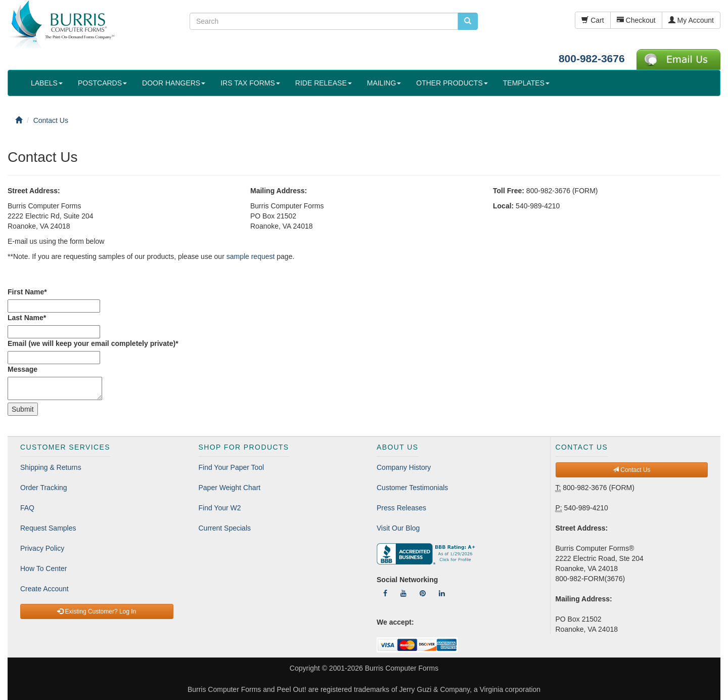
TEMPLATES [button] (526, 83)
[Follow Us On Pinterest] (423, 593)
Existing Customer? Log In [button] (97, 611)
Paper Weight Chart (230, 488)
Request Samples (48, 528)
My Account (691, 20)
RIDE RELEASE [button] (324, 83)
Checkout (636, 20)
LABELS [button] (47, 83)
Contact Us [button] (632, 470)
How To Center (43, 568)
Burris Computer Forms (402, 668)
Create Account (44, 589)
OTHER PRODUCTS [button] (452, 83)
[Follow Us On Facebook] (385, 593)
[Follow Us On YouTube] (403, 593)
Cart (593, 20)
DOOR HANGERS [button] (174, 83)
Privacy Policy (42, 548)
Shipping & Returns (51, 467)
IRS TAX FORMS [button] (250, 83)
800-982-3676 (592, 58)
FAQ (27, 508)
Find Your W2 (220, 508)
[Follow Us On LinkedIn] (442, 593)
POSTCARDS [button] (102, 83)
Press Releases (401, 508)
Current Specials (225, 528)
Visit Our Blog (398, 528)
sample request (251, 256)
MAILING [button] (384, 83)
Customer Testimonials (412, 488)
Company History (404, 467)
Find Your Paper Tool (232, 467)
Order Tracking (44, 488)
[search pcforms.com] (468, 21)
